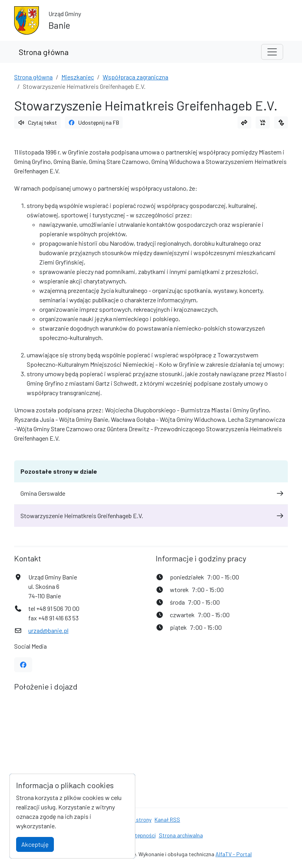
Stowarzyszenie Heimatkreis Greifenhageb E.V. (151, 516)
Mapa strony (137, 819)
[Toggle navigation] (272, 52)
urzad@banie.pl (48, 630)
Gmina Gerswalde (151, 493)
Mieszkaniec (78, 77)
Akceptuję (35, 844)
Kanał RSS (167, 819)
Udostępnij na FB (94, 122)
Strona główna (44, 52)
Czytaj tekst (37, 122)
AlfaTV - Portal (234, 854)
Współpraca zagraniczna (135, 77)
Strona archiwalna (181, 835)
